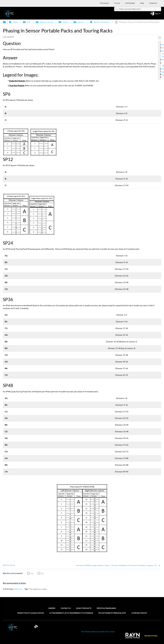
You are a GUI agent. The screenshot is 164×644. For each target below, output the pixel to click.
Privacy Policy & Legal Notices (31, 613)
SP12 (161, 64)
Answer (161, 48)
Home (13, 22)
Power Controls (45, 22)
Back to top (8, 565)
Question (161, 44)
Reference (18, 589)
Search (117, 9)
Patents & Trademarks (106, 608)
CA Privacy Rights (139, 613)
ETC (27, 22)
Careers (52, 608)
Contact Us (66, 608)
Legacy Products (84, 608)
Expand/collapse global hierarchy (6, 22)
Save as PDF (159, 38)
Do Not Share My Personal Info (112, 613)
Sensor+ (79, 22)
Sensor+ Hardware (100, 22)
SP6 (161, 60)
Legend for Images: (161, 54)
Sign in (158, 14)
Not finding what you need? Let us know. (98, 632)
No (42, 573)
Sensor (64, 22)
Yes (32, 573)
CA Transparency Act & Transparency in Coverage (71, 613)
